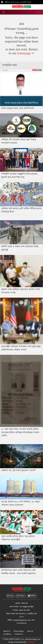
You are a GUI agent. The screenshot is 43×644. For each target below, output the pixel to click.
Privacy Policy (19, 631)
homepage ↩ (26, 53)
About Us (7, 631)
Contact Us (19, 634)
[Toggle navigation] (4, 12)
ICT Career (31, 642)
